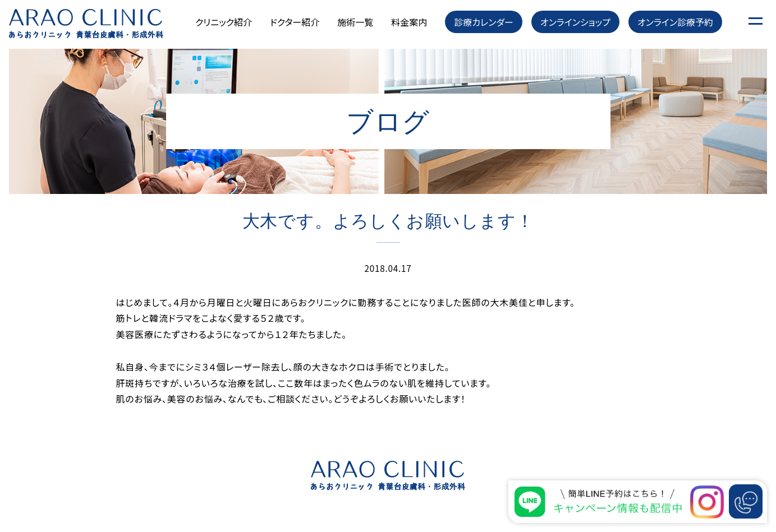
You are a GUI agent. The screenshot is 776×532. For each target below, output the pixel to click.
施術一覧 (355, 22)
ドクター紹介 (295, 22)
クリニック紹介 (224, 22)
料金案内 (409, 22)
